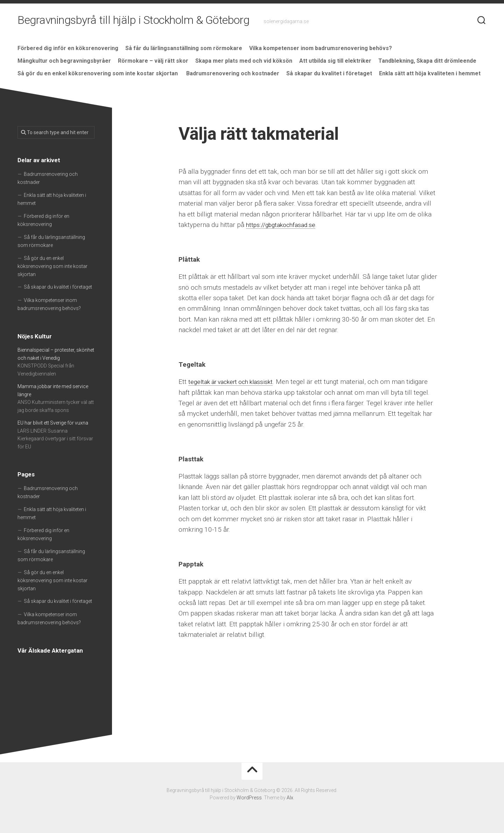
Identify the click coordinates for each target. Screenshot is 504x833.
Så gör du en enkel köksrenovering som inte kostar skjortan (98, 73)
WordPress (249, 798)
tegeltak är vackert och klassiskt (235, 382)
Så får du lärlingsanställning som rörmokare (184, 48)
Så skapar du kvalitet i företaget (329, 73)
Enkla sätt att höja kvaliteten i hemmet (430, 73)
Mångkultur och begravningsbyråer (64, 61)
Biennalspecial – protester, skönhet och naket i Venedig (56, 354)
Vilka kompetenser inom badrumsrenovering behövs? (321, 48)
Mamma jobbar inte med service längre (53, 390)
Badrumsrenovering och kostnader (233, 73)
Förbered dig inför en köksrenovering (68, 48)
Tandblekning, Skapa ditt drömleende (427, 61)
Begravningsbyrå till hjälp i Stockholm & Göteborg (134, 21)
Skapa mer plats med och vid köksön (244, 61)
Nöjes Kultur (35, 336)
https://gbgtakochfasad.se (284, 225)
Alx (290, 798)
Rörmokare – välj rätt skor (153, 61)
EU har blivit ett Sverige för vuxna (53, 423)
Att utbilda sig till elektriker (335, 61)
